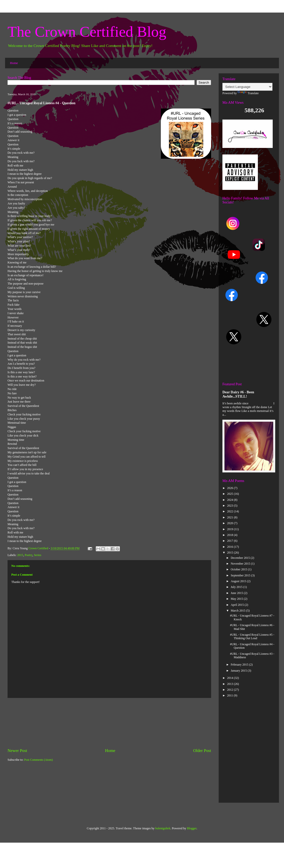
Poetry (29, 555)
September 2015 (241, 575)
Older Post (202, 751)
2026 (231, 488)
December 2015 (241, 558)
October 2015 (239, 569)
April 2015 (238, 605)
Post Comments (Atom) (38, 760)
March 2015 (238, 611)
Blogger (192, 828)
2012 (231, 690)
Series (38, 555)
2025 (231, 494)
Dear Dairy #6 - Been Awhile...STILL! (238, 394)
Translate (248, 93)
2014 (231, 678)
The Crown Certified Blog (87, 32)
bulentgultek (163, 828)
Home (14, 63)
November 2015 (241, 564)
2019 (231, 529)
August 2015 (239, 581)
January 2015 (239, 671)
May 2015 (237, 599)
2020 (231, 523)
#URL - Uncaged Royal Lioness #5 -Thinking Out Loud (252, 636)
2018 (231, 535)
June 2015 (237, 593)
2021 (231, 517)
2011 (231, 695)
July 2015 (237, 587)
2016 (231, 547)
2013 (231, 684)
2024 (231, 500)
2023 (231, 506)
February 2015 (240, 665)
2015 (20, 555)
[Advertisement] (109, 723)
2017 (231, 541)
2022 (231, 511)
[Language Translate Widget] (247, 87)
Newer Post (17, 751)
